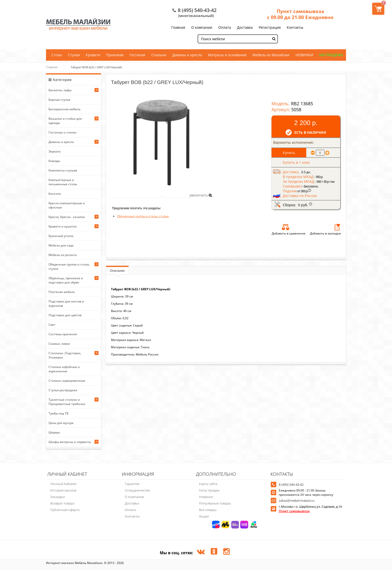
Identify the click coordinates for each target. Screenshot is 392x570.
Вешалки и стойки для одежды (65, 121)
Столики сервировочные (67, 381)
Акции (204, 516)
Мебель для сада (61, 245)
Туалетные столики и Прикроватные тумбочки (67, 402)
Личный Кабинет (63, 484)
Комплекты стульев (63, 170)
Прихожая (115, 55)
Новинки (206, 497)
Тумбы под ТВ (58, 413)
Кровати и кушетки (63, 226)
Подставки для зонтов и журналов (66, 303)
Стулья (74, 55)
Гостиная (137, 55)
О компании (202, 27)
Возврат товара (62, 503)
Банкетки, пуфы (60, 90)
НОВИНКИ (304, 55)
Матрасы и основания (227, 55)
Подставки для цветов (65, 315)
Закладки (57, 497)
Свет (52, 325)
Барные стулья (59, 100)
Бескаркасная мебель (64, 109)
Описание (117, 271)
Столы (57, 55)
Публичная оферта (65, 510)
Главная (178, 27)
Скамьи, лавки (59, 344)
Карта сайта (208, 484)
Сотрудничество (137, 490)
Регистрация (270, 27)
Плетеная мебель (62, 292)
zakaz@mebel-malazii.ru (297, 500)
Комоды (54, 161)
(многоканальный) (196, 15)
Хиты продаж (209, 490)
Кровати (93, 55)
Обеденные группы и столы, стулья (69, 266)
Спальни (159, 55)
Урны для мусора (61, 423)
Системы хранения (63, 334)
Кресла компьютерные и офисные (67, 205)
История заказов (63, 490)
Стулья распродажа (63, 390)
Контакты (295, 27)
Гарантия (132, 484)
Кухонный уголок (61, 236)
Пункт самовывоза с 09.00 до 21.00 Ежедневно (300, 14)
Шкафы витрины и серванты (70, 442)
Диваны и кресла (187, 55)
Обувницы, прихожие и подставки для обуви (66, 280)
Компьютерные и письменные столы (63, 182)
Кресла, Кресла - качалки (67, 217)
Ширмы (54, 432)
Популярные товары (215, 503)
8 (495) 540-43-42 (197, 10)
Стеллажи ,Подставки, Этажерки (65, 355)
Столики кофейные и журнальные (64, 369)
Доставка (245, 27)
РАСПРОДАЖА (331, 55)
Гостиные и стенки (62, 132)
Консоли (55, 194)
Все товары (208, 510)
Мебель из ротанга (63, 255)
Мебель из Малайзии (271, 55)
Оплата (225, 27)
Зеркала (54, 151)
